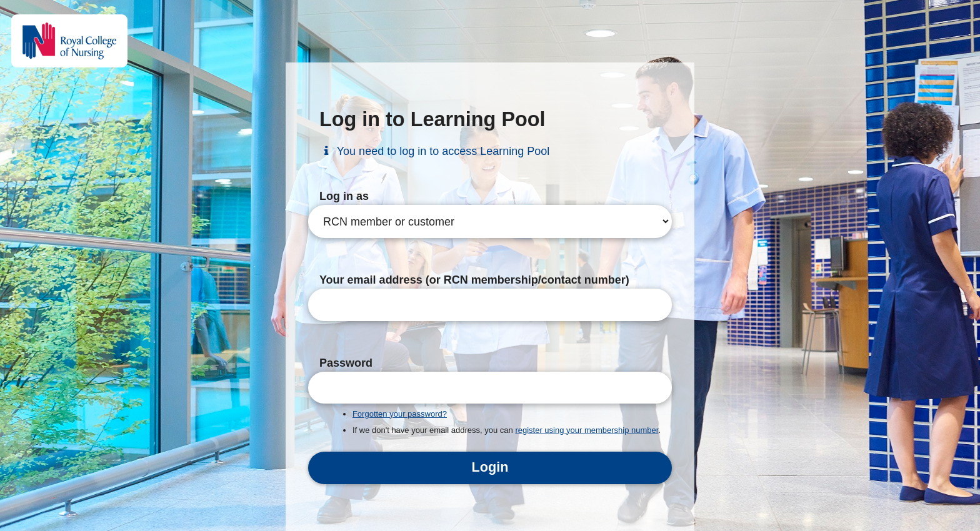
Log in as (344, 196)
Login (490, 467)
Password (346, 363)
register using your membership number (587, 430)
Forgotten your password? (400, 414)
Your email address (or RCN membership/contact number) (474, 280)
